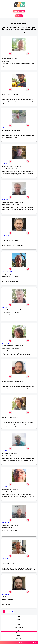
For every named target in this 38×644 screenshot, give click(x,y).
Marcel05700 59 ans (7, 56)
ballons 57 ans (5, 487)
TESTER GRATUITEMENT (19, 11)
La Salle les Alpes (19, 633)
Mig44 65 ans (5, 200)
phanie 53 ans (5, 415)
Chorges (19, 625)
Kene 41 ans (5, 379)
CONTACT (35, 642)
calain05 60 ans (5, 523)
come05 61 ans (5, 164)
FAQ (19, 642)
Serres (19, 630)
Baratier (19, 636)
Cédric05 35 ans (6, 451)
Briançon (19, 619)
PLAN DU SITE (28, 642)
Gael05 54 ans (5, 559)
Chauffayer (19, 638)
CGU (22, 642)
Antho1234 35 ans (6, 92)
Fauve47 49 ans (5, 343)
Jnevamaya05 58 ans (7, 271)
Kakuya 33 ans (5, 594)
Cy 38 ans (4, 128)
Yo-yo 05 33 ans (5, 307)
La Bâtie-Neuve (19, 627)
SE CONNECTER (19, 16)
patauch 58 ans (5, 236)
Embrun (19, 622)
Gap (19, 617)
